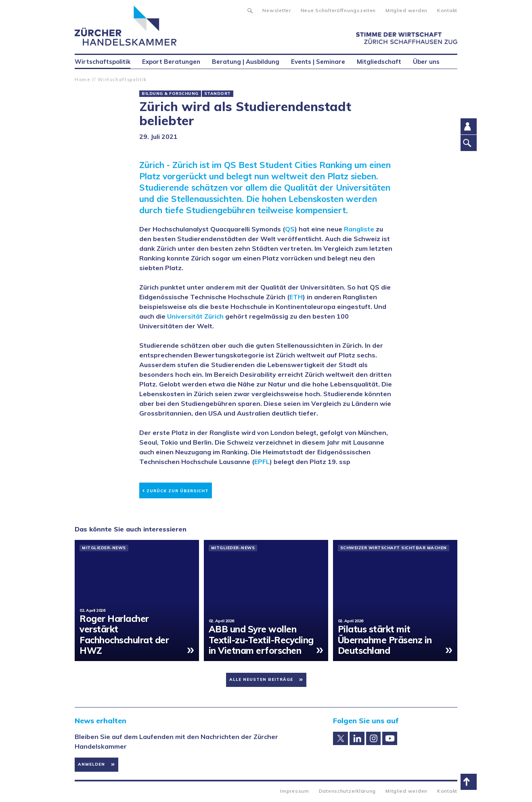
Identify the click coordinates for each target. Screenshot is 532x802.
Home (83, 80)
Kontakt (447, 10)
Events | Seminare (318, 62)
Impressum (294, 791)
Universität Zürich (195, 316)
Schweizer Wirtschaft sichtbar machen (394, 548)
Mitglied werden (406, 10)
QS (290, 229)
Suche (250, 10)
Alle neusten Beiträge (261, 679)
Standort (218, 94)
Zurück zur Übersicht (176, 490)
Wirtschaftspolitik (122, 80)
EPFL (262, 462)
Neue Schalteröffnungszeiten (338, 10)
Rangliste (359, 229)
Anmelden (91, 764)
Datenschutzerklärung (347, 791)
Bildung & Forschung (170, 94)
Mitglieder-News (104, 548)
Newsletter (276, 10)
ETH (296, 297)
